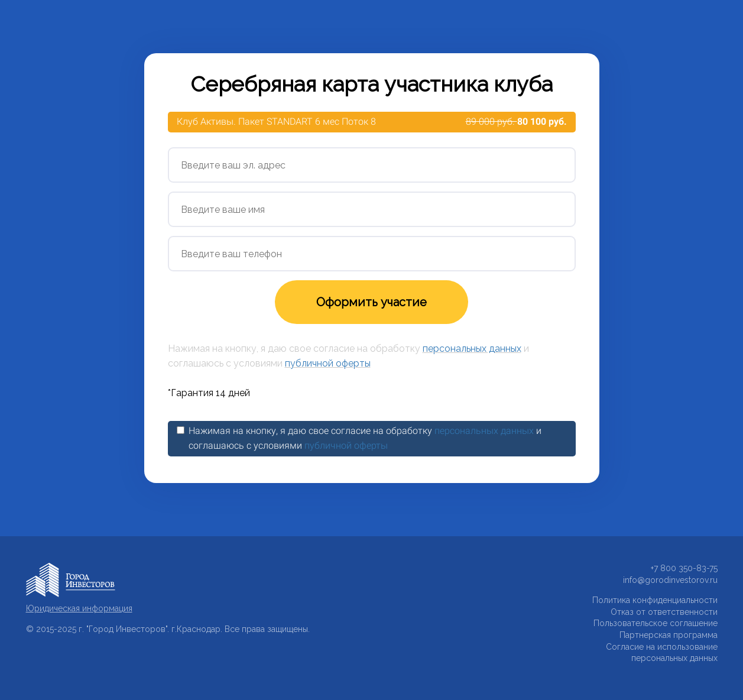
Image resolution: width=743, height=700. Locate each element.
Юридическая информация (79, 608)
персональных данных (472, 349)
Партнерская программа (669, 635)
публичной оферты (328, 363)
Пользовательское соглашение (656, 623)
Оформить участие (371, 302)
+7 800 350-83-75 (684, 568)
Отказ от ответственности (664, 612)
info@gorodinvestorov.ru (670, 580)
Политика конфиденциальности (655, 600)
